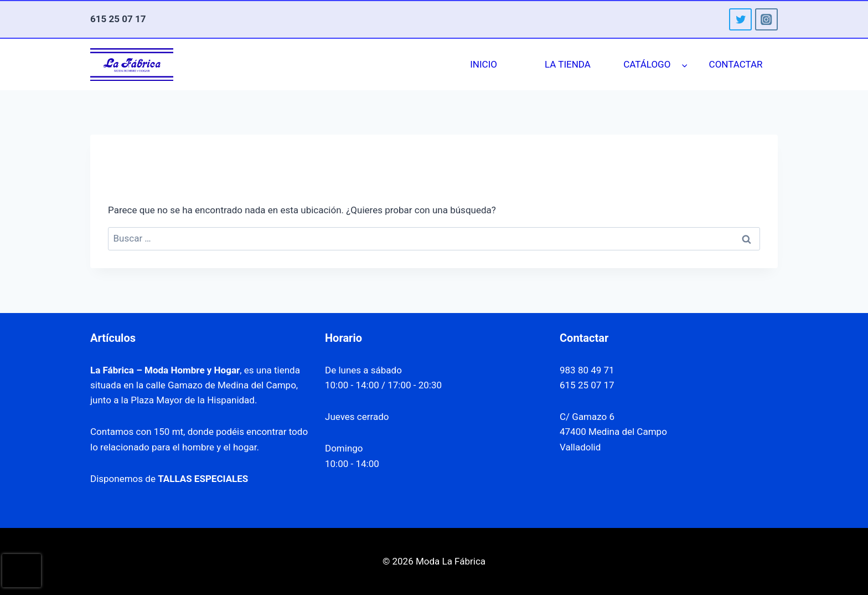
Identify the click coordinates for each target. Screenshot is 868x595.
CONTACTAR (736, 64)
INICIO (484, 64)
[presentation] (22, 571)
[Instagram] (766, 20)
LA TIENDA (568, 64)
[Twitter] (740, 20)
